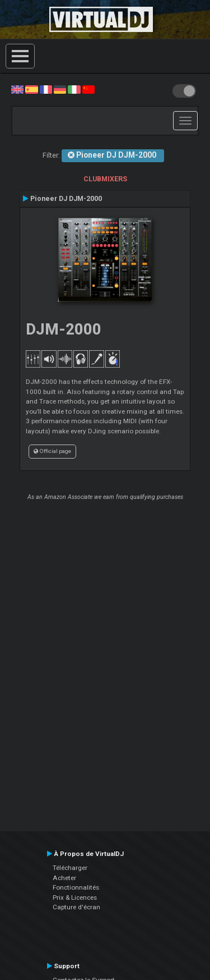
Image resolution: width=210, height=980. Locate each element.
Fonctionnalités (76, 887)
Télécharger (70, 868)
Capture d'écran (76, 907)
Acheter (64, 878)
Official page (52, 451)
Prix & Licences (75, 897)
